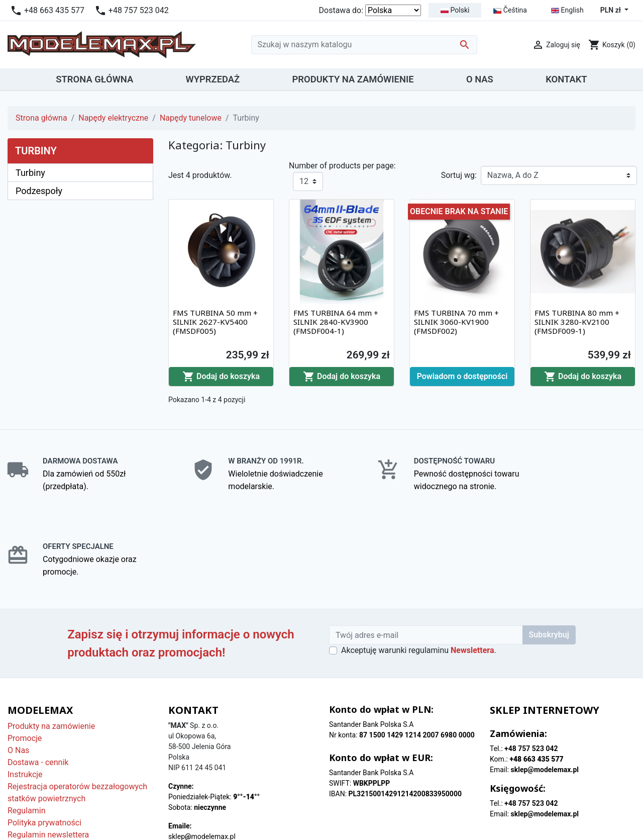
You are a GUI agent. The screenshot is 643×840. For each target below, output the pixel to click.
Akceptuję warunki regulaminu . (419, 565)
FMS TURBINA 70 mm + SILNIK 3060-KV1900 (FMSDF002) (456, 322)
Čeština (510, 10)
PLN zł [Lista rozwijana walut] (612, 10)
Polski (455, 10)
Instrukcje (25, 689)
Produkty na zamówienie (51, 641)
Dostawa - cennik (38, 677)
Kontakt (21, 773)
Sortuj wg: (459, 175)
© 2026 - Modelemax (322, 821)
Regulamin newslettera (48, 749)
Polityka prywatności (44, 737)
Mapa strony (30, 785)
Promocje (25, 653)
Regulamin (27, 725)
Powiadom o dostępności (462, 376)
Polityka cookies (37, 761)
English (567, 10)
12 (304, 181)
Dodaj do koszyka (221, 377)
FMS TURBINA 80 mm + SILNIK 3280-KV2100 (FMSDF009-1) (577, 322)
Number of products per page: (342, 166)
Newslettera (472, 565)
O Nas (18, 665)
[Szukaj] (364, 45)
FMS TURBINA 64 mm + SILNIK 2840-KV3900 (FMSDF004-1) (336, 322)
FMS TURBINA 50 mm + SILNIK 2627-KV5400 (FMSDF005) (215, 322)
